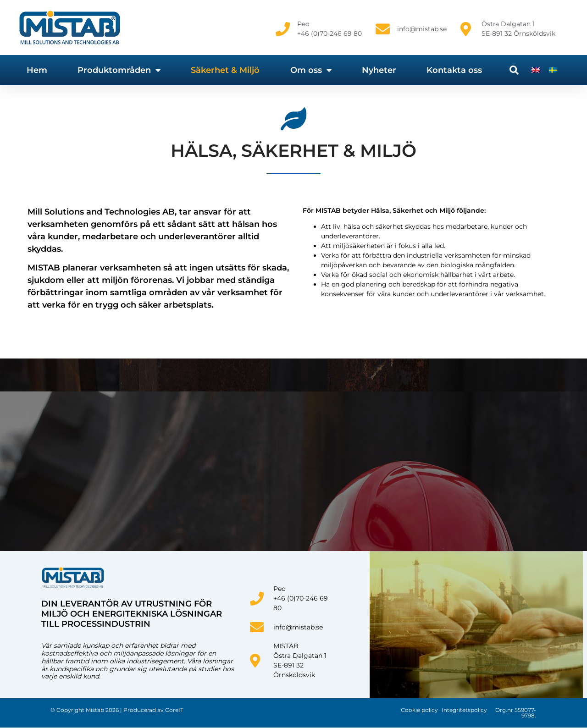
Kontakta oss (454, 70)
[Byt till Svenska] (553, 70)
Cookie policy (419, 710)
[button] (514, 70)
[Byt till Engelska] (536, 70)
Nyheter (379, 70)
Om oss (311, 70)
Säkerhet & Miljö (225, 70)
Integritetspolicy (464, 710)
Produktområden (119, 70)
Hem (37, 70)
